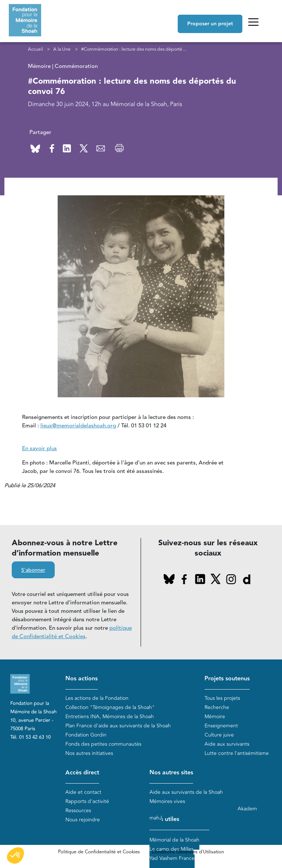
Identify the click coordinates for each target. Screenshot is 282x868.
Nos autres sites (171, 773)
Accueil (35, 49)
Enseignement (221, 726)
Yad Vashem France (172, 858)
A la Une (62, 49)
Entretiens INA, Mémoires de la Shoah (110, 717)
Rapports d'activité (87, 801)
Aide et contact (83, 792)
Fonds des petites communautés (103, 744)
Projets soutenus (227, 679)
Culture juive (219, 735)
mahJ (156, 818)
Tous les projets (222, 698)
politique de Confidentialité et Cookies (72, 632)
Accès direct (82, 773)
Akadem (247, 809)
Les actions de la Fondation (97, 698)
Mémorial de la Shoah (174, 840)
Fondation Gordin (86, 735)
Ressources (78, 811)
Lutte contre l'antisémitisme (237, 753)
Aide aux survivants (227, 744)
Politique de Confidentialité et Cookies (99, 852)
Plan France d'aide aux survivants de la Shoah (118, 726)
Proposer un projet (210, 24)
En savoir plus (39, 449)
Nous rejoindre (83, 820)
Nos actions (82, 679)
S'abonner (33, 570)
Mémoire (215, 717)
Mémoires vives (167, 801)
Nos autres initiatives (89, 753)
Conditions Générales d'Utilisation (188, 852)
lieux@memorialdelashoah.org (78, 426)
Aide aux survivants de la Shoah (186, 792)
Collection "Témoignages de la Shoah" (110, 707)
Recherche (217, 707)
